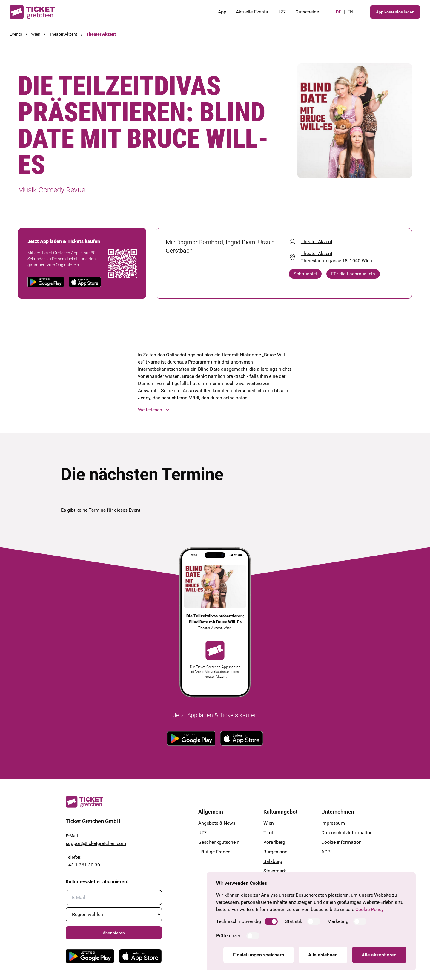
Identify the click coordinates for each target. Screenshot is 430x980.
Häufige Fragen (214, 852)
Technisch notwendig (239, 921)
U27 (282, 12)
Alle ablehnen (323, 955)
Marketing (338, 921)
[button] (215, 410)
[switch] (271, 921)
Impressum (333, 823)
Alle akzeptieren (379, 955)
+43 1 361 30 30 (83, 865)
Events (16, 34)
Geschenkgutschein (219, 842)
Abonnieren (114, 933)
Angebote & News (217, 823)
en (350, 12)
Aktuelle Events (252, 12)
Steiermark (275, 871)
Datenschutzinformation (343, 833)
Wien (36, 34)
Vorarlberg (274, 842)
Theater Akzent (63, 34)
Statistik (294, 921)
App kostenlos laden (395, 12)
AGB (326, 852)
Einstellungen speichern (259, 955)
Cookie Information (341, 842)
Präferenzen (229, 936)
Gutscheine (307, 12)
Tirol (268, 833)
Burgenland (275, 852)
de (338, 12)
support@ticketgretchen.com (96, 843)
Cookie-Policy (369, 909)
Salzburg (273, 861)
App (222, 12)
